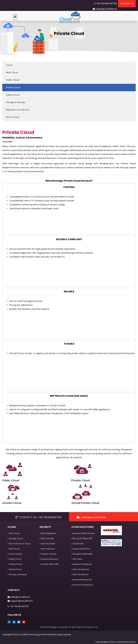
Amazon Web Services (83, 533)
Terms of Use (116, 642)
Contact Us (127, 3)
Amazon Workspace (82, 585)
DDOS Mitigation (48, 533)
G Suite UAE (77, 544)
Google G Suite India (82, 554)
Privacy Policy (129, 642)
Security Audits (47, 544)
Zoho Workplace (80, 569)
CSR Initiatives (102, 642)
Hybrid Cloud (13, 95)
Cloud (9, 65)
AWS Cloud (14, 533)
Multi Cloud (12, 72)
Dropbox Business (49, 559)
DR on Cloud (13, 117)
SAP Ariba (77, 559)
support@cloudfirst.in (20, 601)
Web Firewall (46, 538)
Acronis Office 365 (49, 564)
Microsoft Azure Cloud (19, 544)
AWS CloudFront (80, 574)
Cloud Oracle (15, 554)
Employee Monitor (81, 549)
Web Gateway (47, 549)
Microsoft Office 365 (82, 538)
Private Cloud (13, 87)
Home (5, 39)
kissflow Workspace (82, 564)
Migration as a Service (18, 110)
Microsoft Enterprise (82, 580)
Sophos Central (48, 554)
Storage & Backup (16, 102)
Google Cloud (15, 538)
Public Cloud (13, 80)
